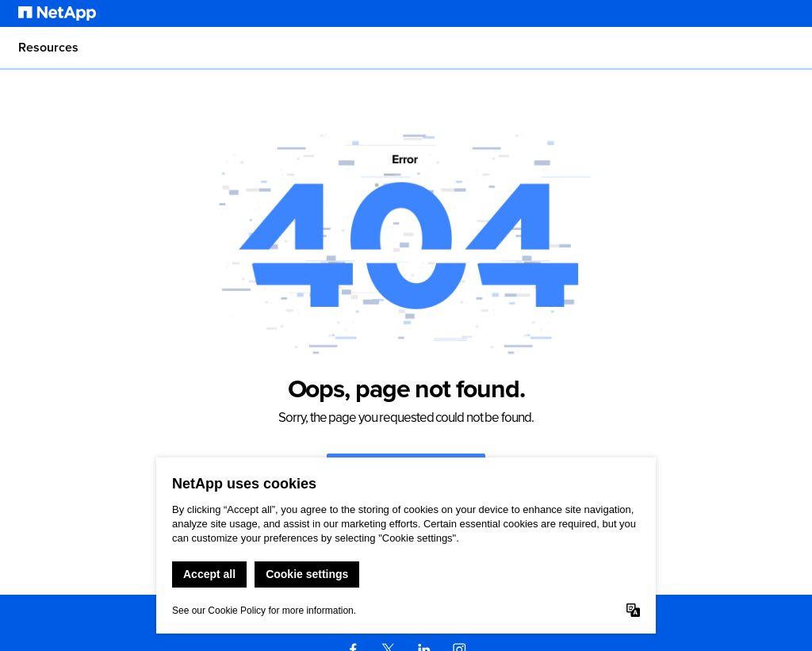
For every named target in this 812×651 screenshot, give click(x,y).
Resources (48, 48)
